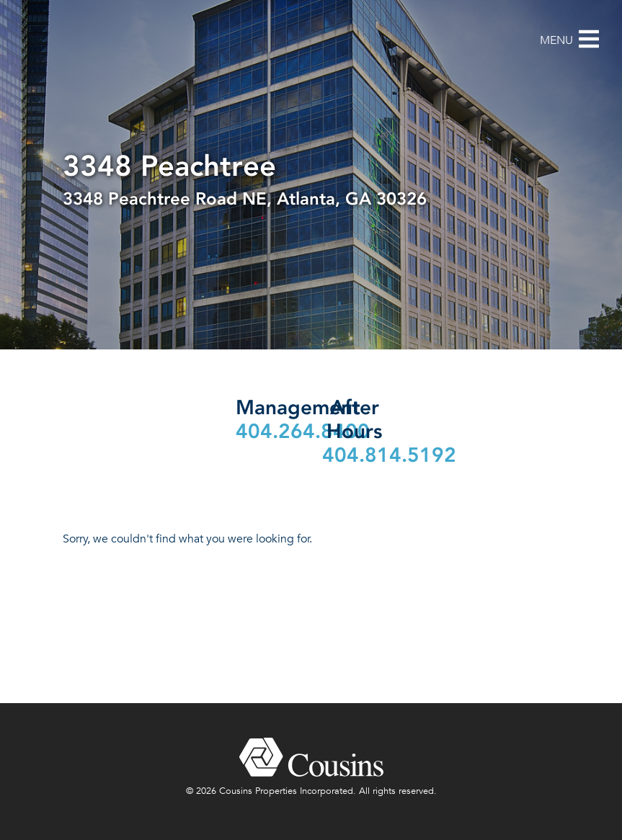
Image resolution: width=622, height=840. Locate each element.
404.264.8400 (303, 431)
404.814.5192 (389, 455)
